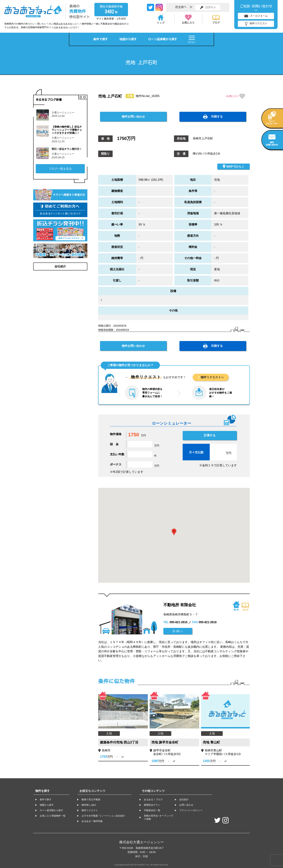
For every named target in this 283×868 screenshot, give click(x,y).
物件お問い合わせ (133, 117)
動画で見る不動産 (91, 799)
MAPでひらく (234, 166)
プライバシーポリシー (191, 810)
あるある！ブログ (153, 799)
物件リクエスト (256, 24)
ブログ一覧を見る (60, 169)
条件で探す (101, 39)
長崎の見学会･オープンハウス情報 (159, 817)
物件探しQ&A (89, 805)
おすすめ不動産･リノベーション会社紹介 (103, 816)
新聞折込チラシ (152, 805)
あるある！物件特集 (92, 821)
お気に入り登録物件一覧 (53, 816)
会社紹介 (60, 266)
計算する (210, 435)
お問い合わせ (186, 805)
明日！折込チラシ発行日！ (67, 149)
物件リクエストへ (212, 377)
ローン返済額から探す (163, 39)
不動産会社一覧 (152, 810)
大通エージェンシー (63, 112)
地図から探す (128, 39)
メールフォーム (256, 16)
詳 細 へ (178, 631)
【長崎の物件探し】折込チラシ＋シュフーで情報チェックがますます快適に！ (67, 130)
